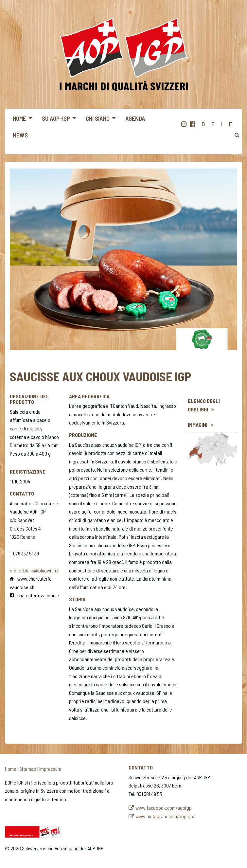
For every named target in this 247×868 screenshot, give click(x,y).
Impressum (50, 769)
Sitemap (28, 769)
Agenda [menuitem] (135, 118)
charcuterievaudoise (38, 595)
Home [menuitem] (19, 118)
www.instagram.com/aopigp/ (165, 816)
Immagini (198, 425)
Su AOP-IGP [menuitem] (56, 118)
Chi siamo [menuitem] (98, 118)
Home (11, 769)
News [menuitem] (20, 135)
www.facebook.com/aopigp (164, 808)
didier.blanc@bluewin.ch (35, 570)
